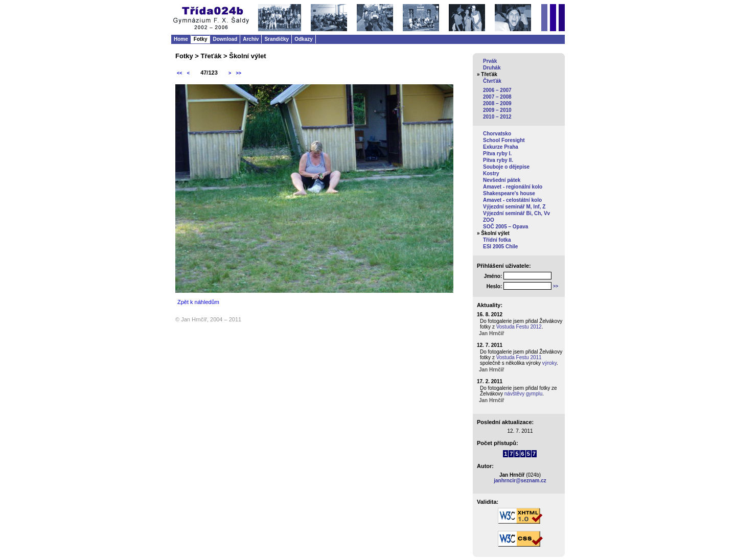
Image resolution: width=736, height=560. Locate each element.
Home (181, 39)
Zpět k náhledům (198, 302)
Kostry (491, 173)
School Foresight (504, 140)
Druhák (492, 68)
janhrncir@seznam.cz (520, 481)
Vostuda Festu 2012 (519, 327)
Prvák (490, 61)
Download (225, 39)
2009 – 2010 (497, 110)
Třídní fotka (497, 240)
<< (180, 73)
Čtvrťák (492, 81)
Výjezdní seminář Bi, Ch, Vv (516, 213)
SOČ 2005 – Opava (505, 227)
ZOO (489, 220)
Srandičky (277, 39)
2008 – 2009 (497, 103)
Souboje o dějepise (506, 167)
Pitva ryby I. (497, 154)
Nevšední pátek (502, 180)
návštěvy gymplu (523, 394)
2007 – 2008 (497, 97)
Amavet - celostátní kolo (512, 200)
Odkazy (304, 39)
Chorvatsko (497, 134)
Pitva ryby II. (498, 160)
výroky (549, 363)
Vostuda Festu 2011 (519, 357)
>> (238, 73)
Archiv (251, 39)
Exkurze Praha (501, 147)
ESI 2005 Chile (500, 247)
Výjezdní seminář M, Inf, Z (514, 207)
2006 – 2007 (497, 90)
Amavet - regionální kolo (513, 187)
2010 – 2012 (497, 117)
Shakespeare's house (509, 193)
